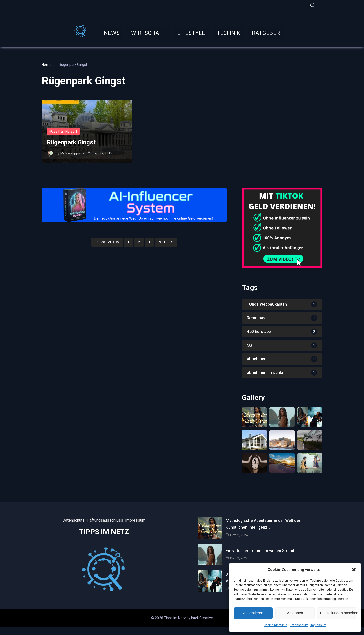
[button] (354, 570)
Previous (107, 242)
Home (47, 64)
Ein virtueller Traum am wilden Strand (260, 551)
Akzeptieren (253, 613)
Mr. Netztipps (70, 152)
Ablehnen (295, 613)
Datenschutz (299, 625)
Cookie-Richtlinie (275, 625)
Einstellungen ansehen (338, 613)
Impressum (318, 625)
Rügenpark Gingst (71, 142)
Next (166, 242)
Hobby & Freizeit (64, 131)
